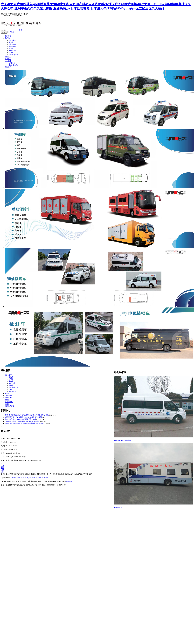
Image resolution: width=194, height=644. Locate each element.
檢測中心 (48, 474)
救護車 (11, 379)
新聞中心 (8, 57)
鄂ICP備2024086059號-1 (53, 481)
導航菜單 (11, 32)
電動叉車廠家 (31, 474)
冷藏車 (14, 478)
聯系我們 (8, 67)
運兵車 (29, 478)
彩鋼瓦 (38, 474)
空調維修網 (88, 474)
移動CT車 (12, 383)
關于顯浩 (8, 61)
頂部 (2, 472)
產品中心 (8, 38)
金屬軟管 (54, 474)
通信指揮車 (13, 46)
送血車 (35, 478)
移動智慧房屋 (13, 55)
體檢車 (11, 377)
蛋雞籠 (43, 474)
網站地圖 (69, 481)
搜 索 (20, 30)
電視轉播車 (13, 51)
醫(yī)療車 (12, 40)
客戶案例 (8, 59)
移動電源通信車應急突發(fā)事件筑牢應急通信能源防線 (24, 423)
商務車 (11, 53)
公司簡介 (12, 63)
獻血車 (11, 381)
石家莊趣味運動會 (20, 474)
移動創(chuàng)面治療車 (122, 440)
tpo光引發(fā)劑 (74, 474)
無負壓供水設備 (63, 474)
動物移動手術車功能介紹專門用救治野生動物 (21, 419)
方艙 (10, 389)
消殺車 (11, 385)
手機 (2, 468)
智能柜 (82, 474)
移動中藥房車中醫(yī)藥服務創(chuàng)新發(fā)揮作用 (23, 417)
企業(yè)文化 (13, 65)
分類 (2, 470)
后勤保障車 (13, 44)
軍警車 (11, 42)
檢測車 (11, 48)
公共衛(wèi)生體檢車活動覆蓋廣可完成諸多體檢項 (22, 421)
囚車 (24, 478)
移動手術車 (118, 507)
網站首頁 (8, 36)
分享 (2, 466)
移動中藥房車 (13, 387)
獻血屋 (46, 478)
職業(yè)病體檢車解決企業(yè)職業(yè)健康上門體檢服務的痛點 (27, 415)
